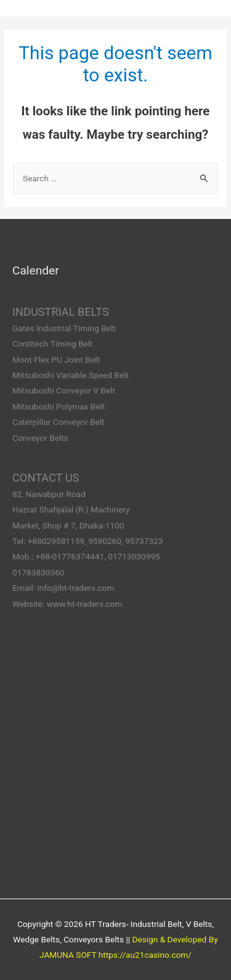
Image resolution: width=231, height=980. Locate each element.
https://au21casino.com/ (145, 955)
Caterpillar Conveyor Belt (59, 422)
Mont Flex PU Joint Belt (56, 360)
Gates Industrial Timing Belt (64, 328)
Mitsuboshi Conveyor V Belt (64, 390)
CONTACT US (46, 478)
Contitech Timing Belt (53, 344)
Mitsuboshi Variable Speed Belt (71, 375)
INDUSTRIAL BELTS (61, 312)
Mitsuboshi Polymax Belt (59, 406)
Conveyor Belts (40, 438)
